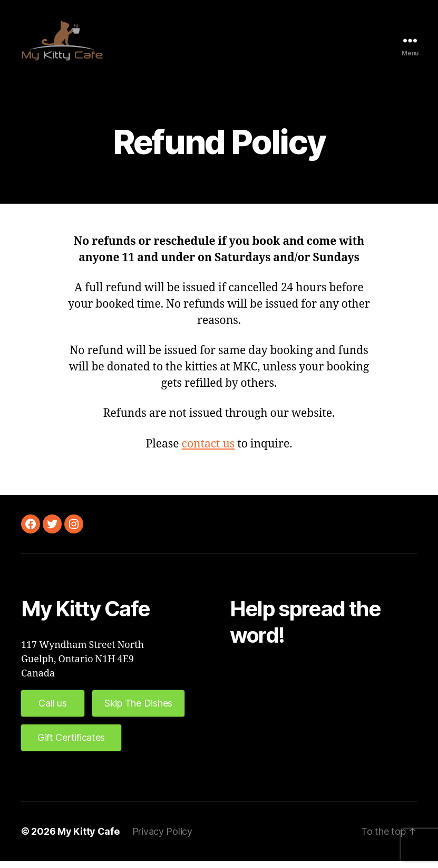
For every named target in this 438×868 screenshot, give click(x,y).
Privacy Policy (162, 838)
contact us (208, 451)
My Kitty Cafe (89, 838)
